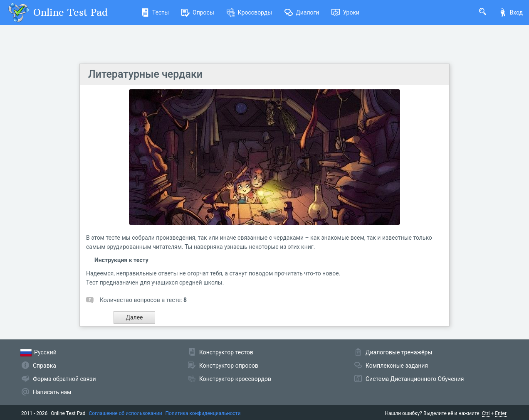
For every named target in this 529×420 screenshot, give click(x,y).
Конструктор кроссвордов (235, 379)
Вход (511, 12)
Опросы (198, 12)
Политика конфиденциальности (203, 413)
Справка (44, 366)
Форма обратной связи (64, 379)
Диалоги (302, 12)
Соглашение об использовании (126, 413)
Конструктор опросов (229, 366)
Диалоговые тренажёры (399, 352)
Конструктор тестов (226, 352)
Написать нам (52, 392)
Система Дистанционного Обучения (415, 379)
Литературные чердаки (145, 74)
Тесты (155, 12)
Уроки (345, 12)
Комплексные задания (397, 366)
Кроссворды (249, 12)
